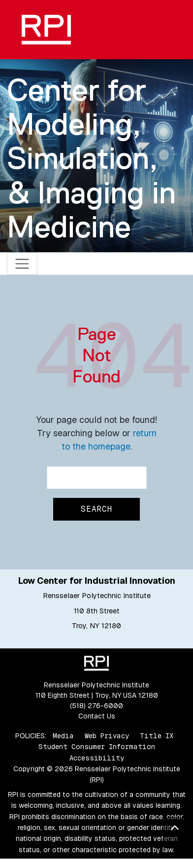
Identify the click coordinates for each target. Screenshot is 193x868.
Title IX (157, 736)
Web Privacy (107, 736)
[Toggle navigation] (22, 264)
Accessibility (97, 758)
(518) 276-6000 (96, 706)
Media (63, 736)
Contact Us (97, 716)
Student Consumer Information (97, 747)
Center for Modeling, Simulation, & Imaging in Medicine (91, 158)
